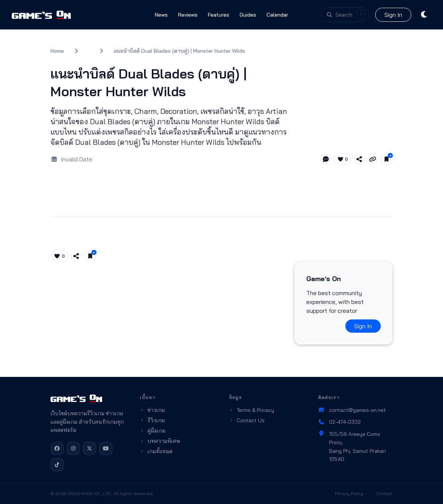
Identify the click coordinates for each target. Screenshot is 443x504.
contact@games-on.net (352, 410)
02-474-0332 (339, 422)
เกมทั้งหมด (156, 451)
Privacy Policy (349, 493)
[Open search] (345, 15)
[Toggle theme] (424, 15)
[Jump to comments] (326, 159)
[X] (90, 448)
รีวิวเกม (152, 420)
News (161, 15)
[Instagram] (73, 448)
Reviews (188, 15)
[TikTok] (57, 465)
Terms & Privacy (252, 410)
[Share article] (359, 159)
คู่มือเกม (153, 431)
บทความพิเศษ (160, 441)
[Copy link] (373, 159)
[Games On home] (41, 15)
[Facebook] (57, 448)
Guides (248, 15)
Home (57, 51)
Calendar (277, 15)
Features (219, 15)
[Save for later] (387, 159)
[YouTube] (106, 448)
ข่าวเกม (152, 410)
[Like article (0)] (343, 159)
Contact (384, 493)
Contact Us (247, 420)
